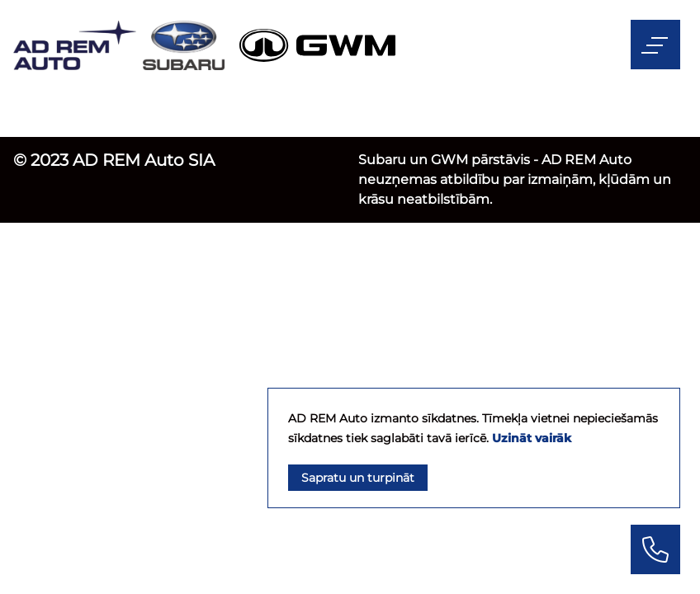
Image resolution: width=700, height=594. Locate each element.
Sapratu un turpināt (358, 478)
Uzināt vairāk (532, 438)
